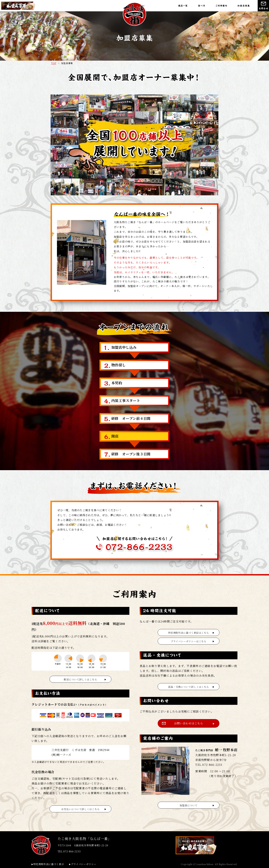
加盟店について (189, 805)
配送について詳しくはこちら (80, 679)
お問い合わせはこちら (189, 723)
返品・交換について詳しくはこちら (189, 687)
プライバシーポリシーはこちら (189, 641)
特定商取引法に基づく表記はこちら (189, 633)
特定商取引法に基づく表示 (49, 864)
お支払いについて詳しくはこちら (80, 809)
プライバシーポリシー (84, 864)
